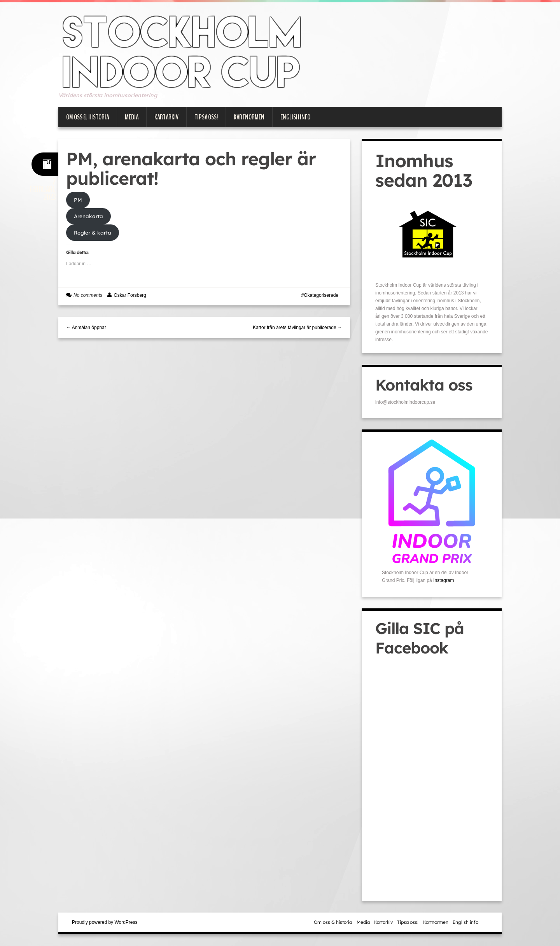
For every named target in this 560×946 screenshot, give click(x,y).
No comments (88, 295)
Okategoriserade (321, 295)
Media (132, 117)
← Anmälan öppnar (86, 328)
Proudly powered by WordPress (105, 922)
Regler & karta (93, 232)
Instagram (444, 580)
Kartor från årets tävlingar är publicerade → (297, 328)
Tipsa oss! (206, 117)
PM (78, 200)
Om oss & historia (87, 117)
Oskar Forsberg (130, 295)
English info (295, 117)
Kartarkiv (166, 117)
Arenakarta (88, 216)
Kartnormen (249, 117)
